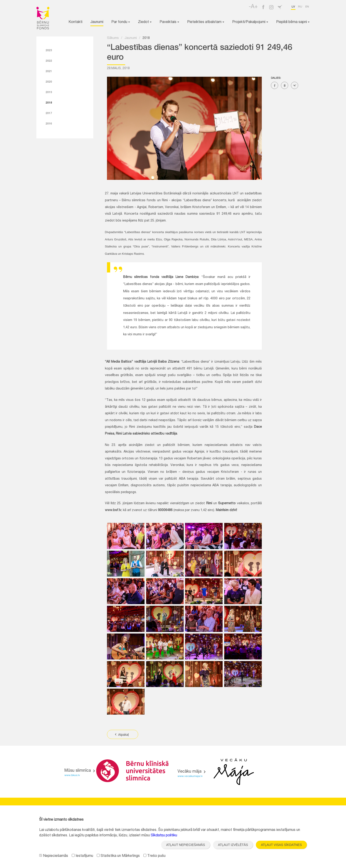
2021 (49, 71)
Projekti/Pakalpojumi (250, 22)
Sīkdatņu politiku (164, 836)
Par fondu (121, 22)
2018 (49, 103)
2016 (49, 124)
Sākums (113, 38)
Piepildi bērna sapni (293, 22)
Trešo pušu (154, 856)
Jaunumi (97, 22)
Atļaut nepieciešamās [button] (186, 845)
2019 (49, 92)
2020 (49, 82)
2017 (49, 113)
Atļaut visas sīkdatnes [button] (281, 845)
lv (293, 7)
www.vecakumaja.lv (190, 776)
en (307, 7)
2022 (49, 61)
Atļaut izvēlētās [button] (233, 845)
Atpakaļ (121, 735)
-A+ (253, 7)
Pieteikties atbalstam (206, 22)
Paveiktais (169, 22)
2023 (49, 51)
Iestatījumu (82, 856)
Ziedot (145, 22)
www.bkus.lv (72, 775)
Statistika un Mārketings (118, 856)
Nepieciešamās (54, 856)
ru (300, 7)
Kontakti (75, 22)
